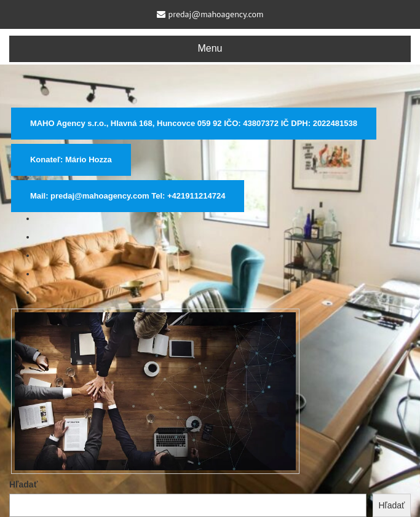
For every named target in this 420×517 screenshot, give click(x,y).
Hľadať (23, 484)
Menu (210, 48)
